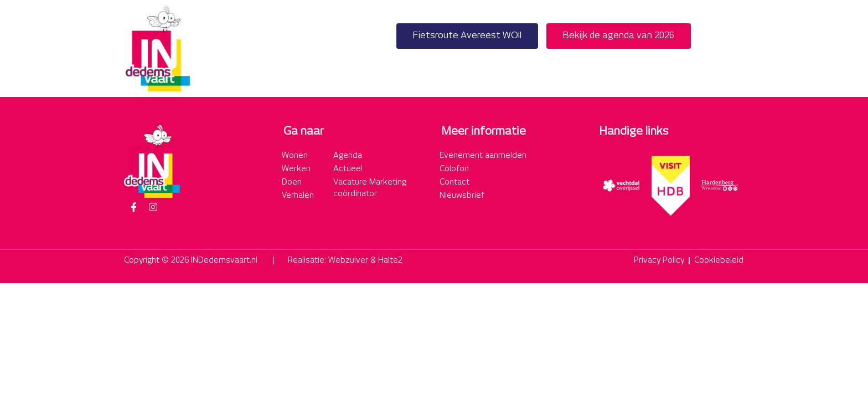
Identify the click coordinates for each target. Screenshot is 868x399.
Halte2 (390, 260)
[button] (732, 48)
